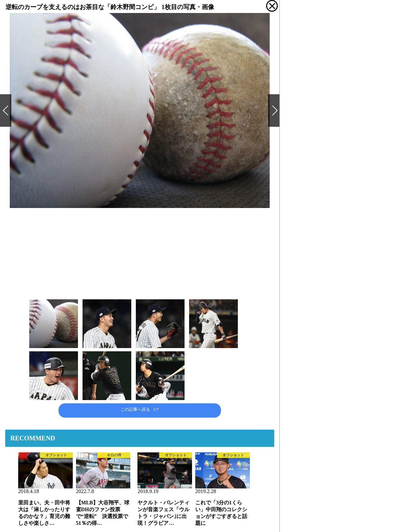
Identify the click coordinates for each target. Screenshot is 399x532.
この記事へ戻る (140, 409)
